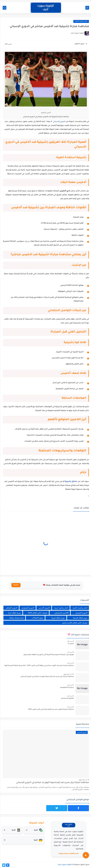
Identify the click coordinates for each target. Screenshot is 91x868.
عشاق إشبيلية (71, 482)
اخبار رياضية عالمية (81, 21)
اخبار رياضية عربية (61, 608)
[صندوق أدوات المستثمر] (23, 840)
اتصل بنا (70, 644)
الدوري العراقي (11, 608)
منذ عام (69, 641)
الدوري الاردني (44, 608)
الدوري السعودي (28, 608)
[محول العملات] (34, 830)
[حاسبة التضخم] (12, 830)
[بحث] (4, 8)
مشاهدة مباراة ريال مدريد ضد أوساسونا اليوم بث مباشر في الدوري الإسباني (47, 677)
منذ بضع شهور (67, 674)
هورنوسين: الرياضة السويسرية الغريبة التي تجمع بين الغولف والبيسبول (48, 655)
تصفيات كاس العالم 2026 (37, 613)
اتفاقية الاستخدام (67, 698)
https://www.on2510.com (68, 854)
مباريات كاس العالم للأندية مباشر (74, 623)
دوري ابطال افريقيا (80, 618)
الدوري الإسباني (59, 122)
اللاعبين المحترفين (61, 613)
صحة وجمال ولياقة (16, 618)
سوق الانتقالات (37, 618)
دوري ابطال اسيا (14, 613)
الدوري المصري (81, 613)
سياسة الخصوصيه (67, 688)
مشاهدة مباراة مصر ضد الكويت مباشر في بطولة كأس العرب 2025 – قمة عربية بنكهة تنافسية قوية (39, 666)
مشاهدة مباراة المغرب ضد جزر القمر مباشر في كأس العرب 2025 (51, 709)
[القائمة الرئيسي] (87, 8)
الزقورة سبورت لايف (64, 865)
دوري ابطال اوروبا (58, 618)
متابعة (16, 585)
